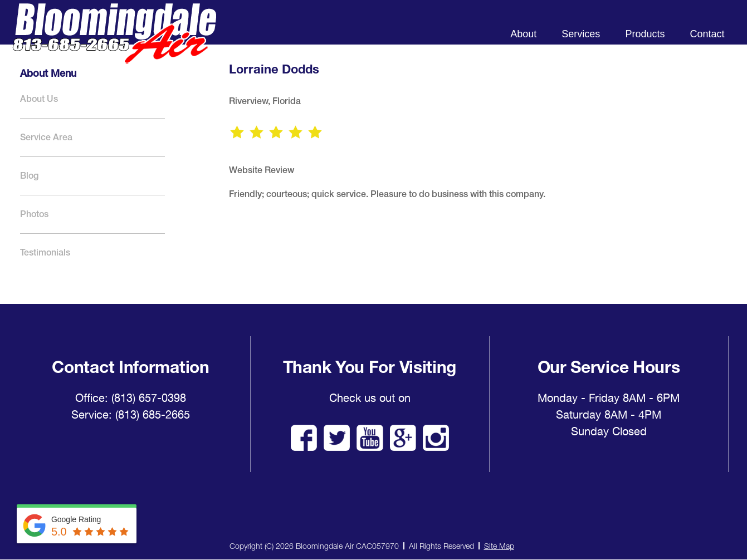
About (523, 34)
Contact (707, 34)
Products (645, 34)
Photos (34, 214)
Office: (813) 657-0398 (131, 398)
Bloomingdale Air (114, 43)
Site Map (499, 546)
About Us (39, 99)
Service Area (46, 137)
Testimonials (45, 252)
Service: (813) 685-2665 (131, 415)
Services (581, 34)
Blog (29, 176)
